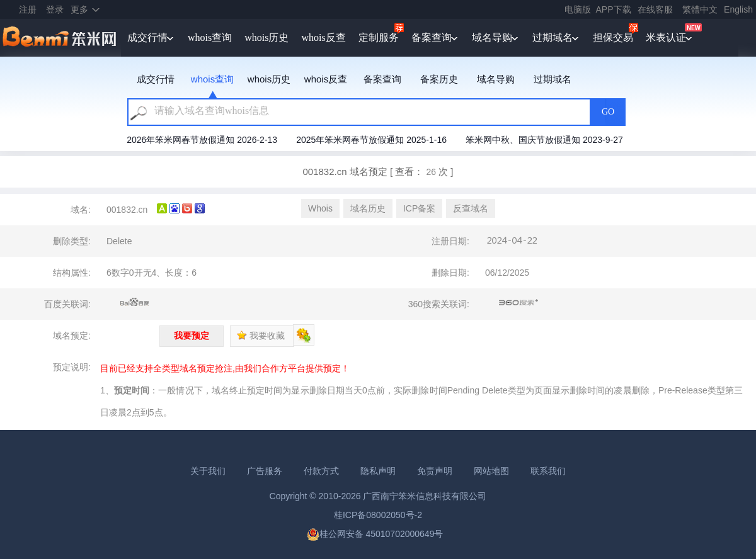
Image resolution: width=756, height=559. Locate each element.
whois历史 (266, 37)
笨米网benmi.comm (60, 38)
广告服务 (265, 471)
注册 (28, 9)
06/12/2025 (507, 273)
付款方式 (321, 471)
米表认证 (666, 37)
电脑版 (578, 9)
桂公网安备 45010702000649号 (375, 534)
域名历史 (368, 208)
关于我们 (208, 471)
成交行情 (147, 37)
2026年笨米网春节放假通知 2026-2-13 (202, 140)
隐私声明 (378, 471)
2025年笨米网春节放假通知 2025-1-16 (371, 140)
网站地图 (491, 471)
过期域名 (553, 37)
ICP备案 (419, 208)
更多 (79, 9)
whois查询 (210, 37)
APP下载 (614, 9)
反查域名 (471, 208)
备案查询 (432, 37)
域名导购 (492, 37)
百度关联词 (135, 303)
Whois (320, 208)
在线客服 (655, 9)
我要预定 (192, 336)
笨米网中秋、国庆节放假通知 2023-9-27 (544, 140)
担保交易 (613, 37)
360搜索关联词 (519, 303)
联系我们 (548, 471)
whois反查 (323, 37)
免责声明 (435, 471)
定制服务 (379, 37)
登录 (55, 9)
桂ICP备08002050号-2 (378, 515)
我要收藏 (261, 336)
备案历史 (439, 79)
